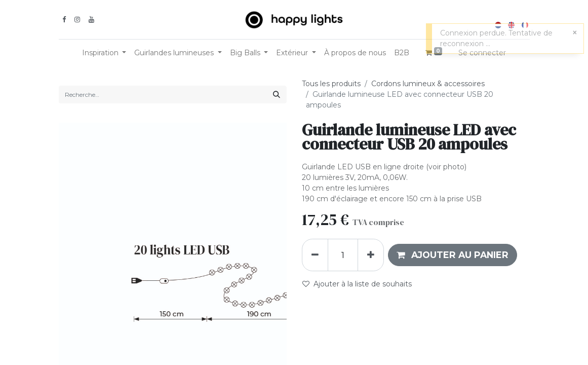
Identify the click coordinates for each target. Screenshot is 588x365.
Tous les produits (331, 84)
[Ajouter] (371, 255)
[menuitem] (355, 53)
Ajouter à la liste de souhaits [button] (357, 284)
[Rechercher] (277, 95)
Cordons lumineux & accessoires (428, 84)
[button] (453, 255)
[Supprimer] (315, 255)
